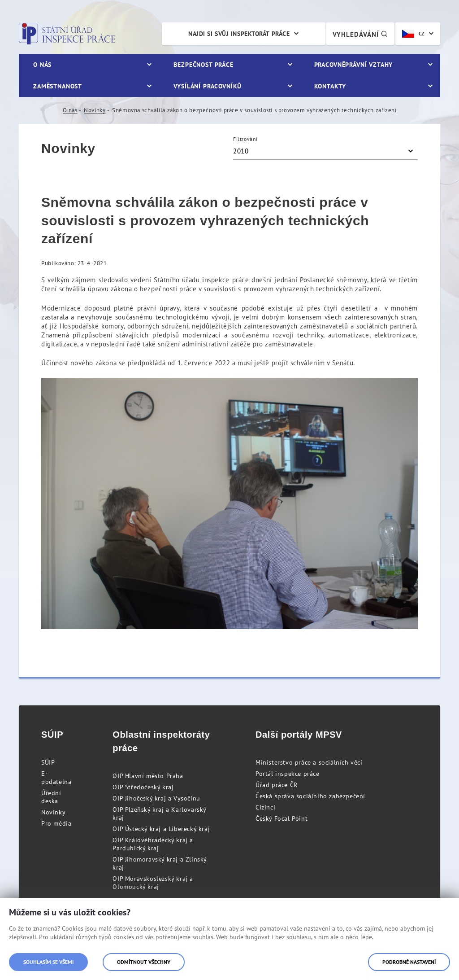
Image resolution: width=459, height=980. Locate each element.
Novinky (95, 110)
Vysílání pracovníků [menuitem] (208, 86)
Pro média (56, 823)
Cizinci (265, 807)
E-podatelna (56, 778)
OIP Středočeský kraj (143, 787)
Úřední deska (51, 797)
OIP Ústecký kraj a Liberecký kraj (161, 829)
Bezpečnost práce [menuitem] (203, 65)
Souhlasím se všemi (48, 962)
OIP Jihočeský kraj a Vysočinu (156, 798)
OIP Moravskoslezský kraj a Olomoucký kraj (153, 883)
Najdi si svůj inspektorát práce (239, 34)
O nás (70, 110)
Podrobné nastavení (409, 962)
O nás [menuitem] (42, 65)
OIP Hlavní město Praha (148, 776)
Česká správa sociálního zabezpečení (310, 796)
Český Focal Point (281, 818)
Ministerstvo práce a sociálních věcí (309, 762)
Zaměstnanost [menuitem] (58, 86)
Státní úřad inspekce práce (67, 34)
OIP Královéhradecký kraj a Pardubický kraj (153, 844)
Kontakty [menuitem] (330, 86)
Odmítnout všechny (144, 962)
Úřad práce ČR (277, 785)
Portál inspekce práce (288, 774)
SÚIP (48, 762)
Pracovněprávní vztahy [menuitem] (354, 65)
